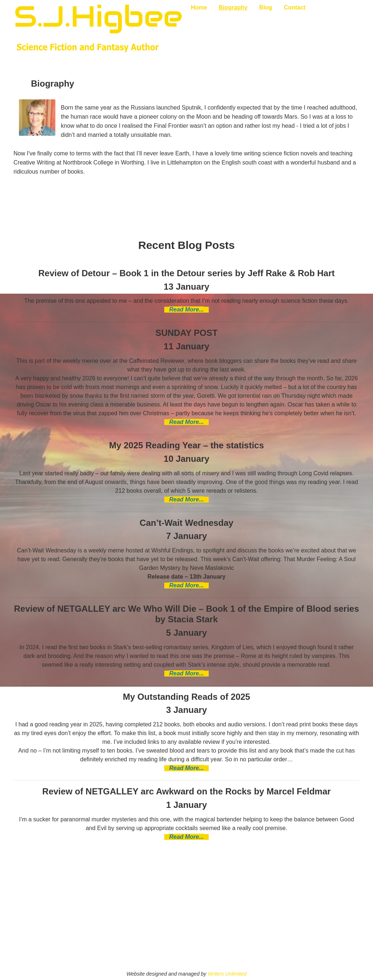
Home (199, 7)
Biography (233, 7)
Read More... (186, 310)
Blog (266, 7)
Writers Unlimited (227, 974)
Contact (295, 7)
